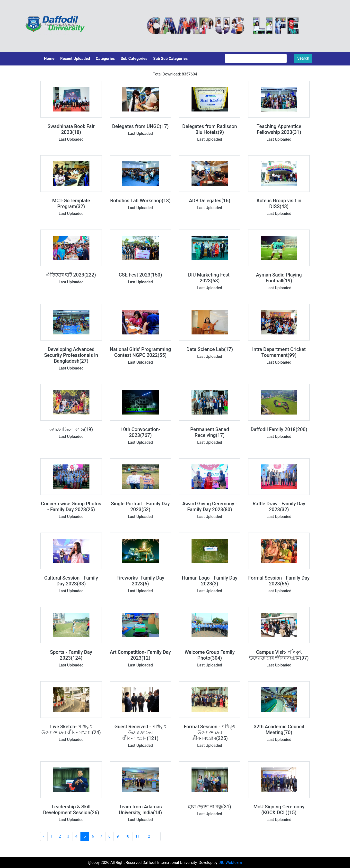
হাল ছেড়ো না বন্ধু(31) (210, 807)
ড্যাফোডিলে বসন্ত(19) (71, 429)
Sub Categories (134, 59)
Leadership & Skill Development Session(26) (71, 810)
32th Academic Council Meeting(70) (279, 729)
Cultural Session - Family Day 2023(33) (71, 581)
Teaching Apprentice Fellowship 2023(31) (279, 129)
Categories (105, 59)
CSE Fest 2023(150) (140, 275)
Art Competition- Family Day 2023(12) (140, 655)
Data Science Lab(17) (210, 349)
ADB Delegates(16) (210, 201)
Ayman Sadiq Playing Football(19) (279, 278)
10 (127, 836)
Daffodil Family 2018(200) (279, 429)
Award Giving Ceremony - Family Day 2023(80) (210, 507)
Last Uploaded (71, 139)
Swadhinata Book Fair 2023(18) (71, 129)
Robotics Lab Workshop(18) (140, 201)
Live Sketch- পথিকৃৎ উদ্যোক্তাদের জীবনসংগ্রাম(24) (71, 729)
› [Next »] (157, 836)
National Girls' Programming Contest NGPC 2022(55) (140, 352)
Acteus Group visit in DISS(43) (279, 203)
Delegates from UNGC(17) (140, 126)
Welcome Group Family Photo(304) (210, 655)
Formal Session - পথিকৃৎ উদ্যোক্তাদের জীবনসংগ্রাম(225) (210, 732)
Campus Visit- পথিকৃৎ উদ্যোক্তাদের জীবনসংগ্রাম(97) (279, 655)
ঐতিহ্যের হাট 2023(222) (71, 275)
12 (148, 836)
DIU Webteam (230, 863)
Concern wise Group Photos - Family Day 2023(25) (71, 507)
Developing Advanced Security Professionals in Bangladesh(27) (71, 355)
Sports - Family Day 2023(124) (71, 655)
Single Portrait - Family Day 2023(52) (140, 507)
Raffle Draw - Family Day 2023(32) (279, 507)
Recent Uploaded (75, 59)
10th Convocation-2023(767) (140, 432)
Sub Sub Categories (170, 59)
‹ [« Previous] (44, 836)
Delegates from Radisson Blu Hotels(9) (210, 129)
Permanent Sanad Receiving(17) (210, 432)
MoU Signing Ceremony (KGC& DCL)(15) (279, 810)
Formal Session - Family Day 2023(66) (279, 581)
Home (49, 59)
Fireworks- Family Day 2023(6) (140, 581)
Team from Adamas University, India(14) (140, 810)
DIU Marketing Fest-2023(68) (210, 278)
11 (138, 836)
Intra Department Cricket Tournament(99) (279, 352)
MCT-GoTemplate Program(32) (71, 203)
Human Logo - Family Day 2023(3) (210, 581)
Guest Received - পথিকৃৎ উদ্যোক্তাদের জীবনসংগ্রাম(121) (140, 732)
